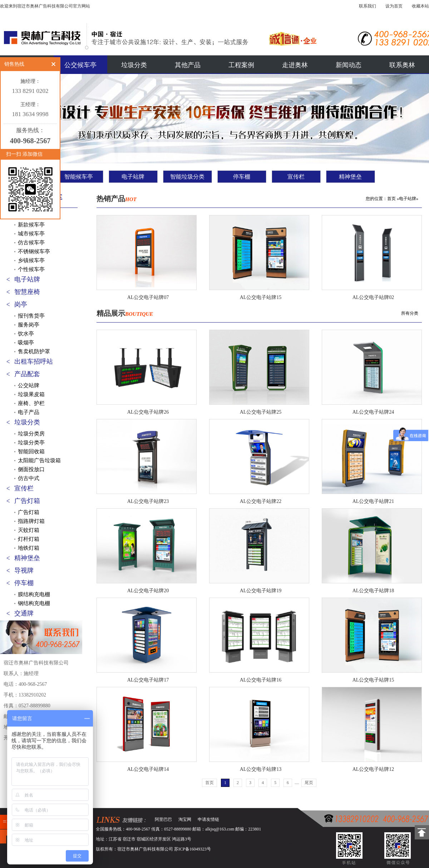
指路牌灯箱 (31, 521)
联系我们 (368, 6)
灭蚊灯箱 (29, 530)
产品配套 (27, 374)
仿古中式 (29, 478)
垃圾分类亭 (31, 443)
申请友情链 (208, 819)
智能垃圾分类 (187, 177)
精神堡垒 (350, 177)
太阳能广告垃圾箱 (39, 460)
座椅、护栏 (31, 403)
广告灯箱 (27, 501)
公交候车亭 (80, 65)
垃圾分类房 (31, 434)
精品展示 (125, 313)
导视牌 (24, 570)
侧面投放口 (31, 469)
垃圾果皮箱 (31, 394)
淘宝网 (185, 819)
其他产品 (188, 65)
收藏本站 (420, 6)
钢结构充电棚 (34, 603)
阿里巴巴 (163, 819)
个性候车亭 (31, 269)
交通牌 (24, 613)
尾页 (309, 783)
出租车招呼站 (34, 361)
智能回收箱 (31, 452)
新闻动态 (349, 65)
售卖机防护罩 (34, 351)
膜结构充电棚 (34, 594)
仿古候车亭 (31, 243)
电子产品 (29, 412)
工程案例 (241, 65)
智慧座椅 (27, 292)
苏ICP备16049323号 (193, 849)
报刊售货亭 (31, 316)
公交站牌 (29, 385)
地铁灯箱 (29, 548)
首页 (391, 199)
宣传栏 (296, 177)
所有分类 (410, 313)
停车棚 (242, 177)
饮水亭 (26, 334)
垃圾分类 (134, 65)
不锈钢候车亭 (34, 251)
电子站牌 (133, 177)
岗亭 (21, 304)
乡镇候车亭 (31, 260)
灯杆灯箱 (29, 539)
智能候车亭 (79, 177)
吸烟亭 (26, 343)
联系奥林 (402, 65)
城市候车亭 (31, 234)
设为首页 (394, 6)
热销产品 (117, 199)
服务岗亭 (29, 325)
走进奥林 (295, 65)
